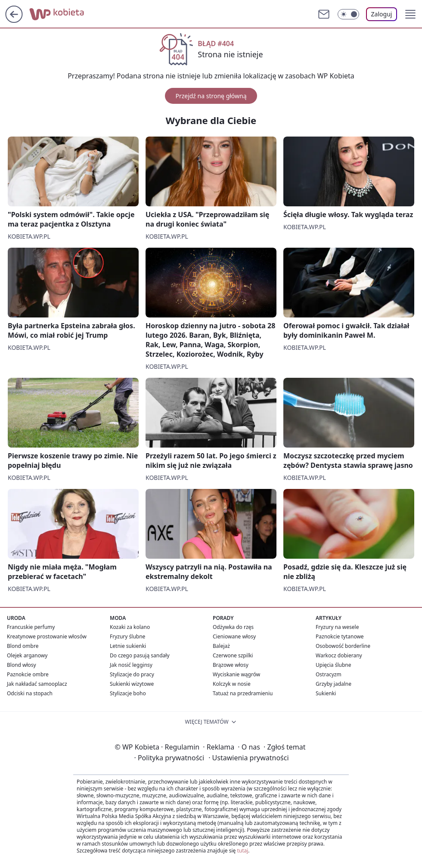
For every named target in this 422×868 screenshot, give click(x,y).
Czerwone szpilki (233, 655)
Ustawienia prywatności (248, 758)
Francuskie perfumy (31, 627)
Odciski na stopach (30, 693)
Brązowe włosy (231, 665)
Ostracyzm (329, 674)
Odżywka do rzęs (233, 627)
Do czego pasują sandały (140, 655)
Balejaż (221, 646)
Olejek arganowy (27, 655)
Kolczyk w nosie (232, 684)
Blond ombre (23, 646)
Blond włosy (22, 665)
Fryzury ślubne (127, 636)
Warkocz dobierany (339, 655)
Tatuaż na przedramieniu (243, 693)
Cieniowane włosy (234, 636)
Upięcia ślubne (334, 665)
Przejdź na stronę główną (211, 96)
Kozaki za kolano (130, 627)
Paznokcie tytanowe (340, 636)
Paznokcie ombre (28, 674)
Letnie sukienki (128, 646)
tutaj (242, 851)
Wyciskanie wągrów (236, 674)
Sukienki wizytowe (132, 684)
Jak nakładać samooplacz (37, 684)
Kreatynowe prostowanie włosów (47, 636)
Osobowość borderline (343, 646)
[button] (410, 14)
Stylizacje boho (128, 693)
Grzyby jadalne (334, 684)
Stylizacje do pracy (132, 674)
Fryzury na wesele (337, 627)
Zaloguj (382, 14)
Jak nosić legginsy (131, 665)
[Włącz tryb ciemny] (348, 14)
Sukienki (326, 693)
